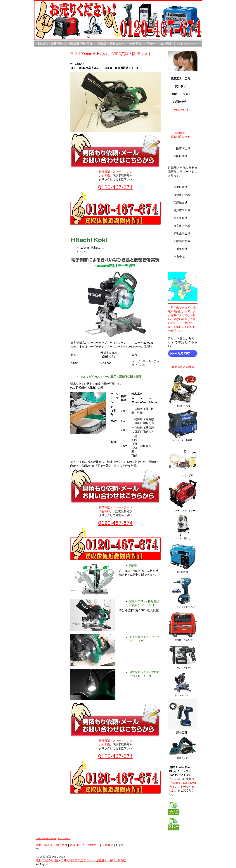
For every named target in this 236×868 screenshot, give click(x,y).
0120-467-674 (116, 187)
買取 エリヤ (77, 845)
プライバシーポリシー (46, 839)
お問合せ (94, 845)
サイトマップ (64, 839)
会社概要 (107, 845)
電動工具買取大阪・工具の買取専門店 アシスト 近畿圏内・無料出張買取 (81, 860)
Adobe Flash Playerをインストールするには (183, 787)
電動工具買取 (44, 845)
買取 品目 (61, 845)
